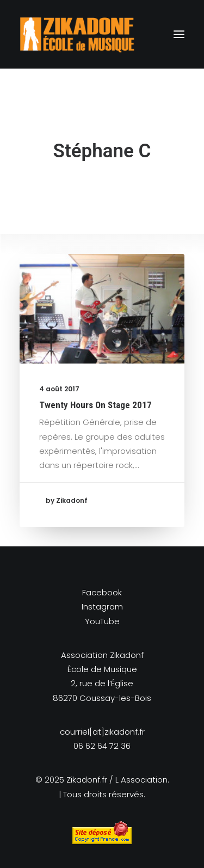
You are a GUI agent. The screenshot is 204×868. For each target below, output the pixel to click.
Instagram (102, 607)
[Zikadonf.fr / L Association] (77, 34)
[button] (179, 34)
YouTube (102, 621)
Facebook (102, 592)
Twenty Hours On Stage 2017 (95, 405)
